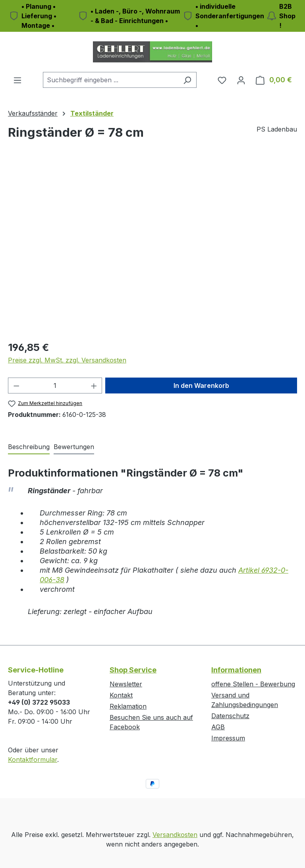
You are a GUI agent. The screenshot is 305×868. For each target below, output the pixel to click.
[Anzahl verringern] (16, 386)
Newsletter (126, 684)
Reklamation (128, 706)
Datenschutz (230, 716)
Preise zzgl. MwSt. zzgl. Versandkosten (67, 360)
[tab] (29, 447)
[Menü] (17, 80)
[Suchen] (187, 80)
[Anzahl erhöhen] (94, 386)
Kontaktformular (33, 759)
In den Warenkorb (201, 386)
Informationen (236, 670)
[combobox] (111, 80)
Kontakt (121, 695)
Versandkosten (175, 835)
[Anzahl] (55, 386)
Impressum (228, 738)
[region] (152, 248)
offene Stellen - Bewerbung (253, 684)
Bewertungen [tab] (74, 447)
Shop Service (133, 670)
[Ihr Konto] (241, 80)
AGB (218, 727)
